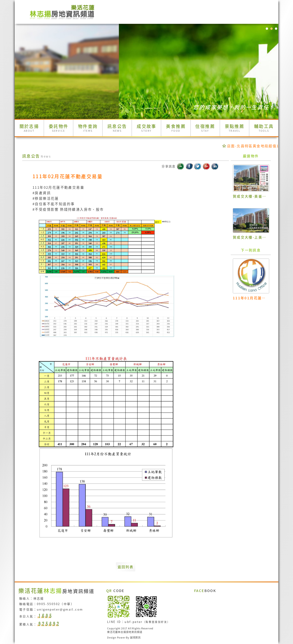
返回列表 (126, 567)
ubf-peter (134, 622)
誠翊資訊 (135, 638)
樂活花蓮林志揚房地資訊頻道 (125, 632)
